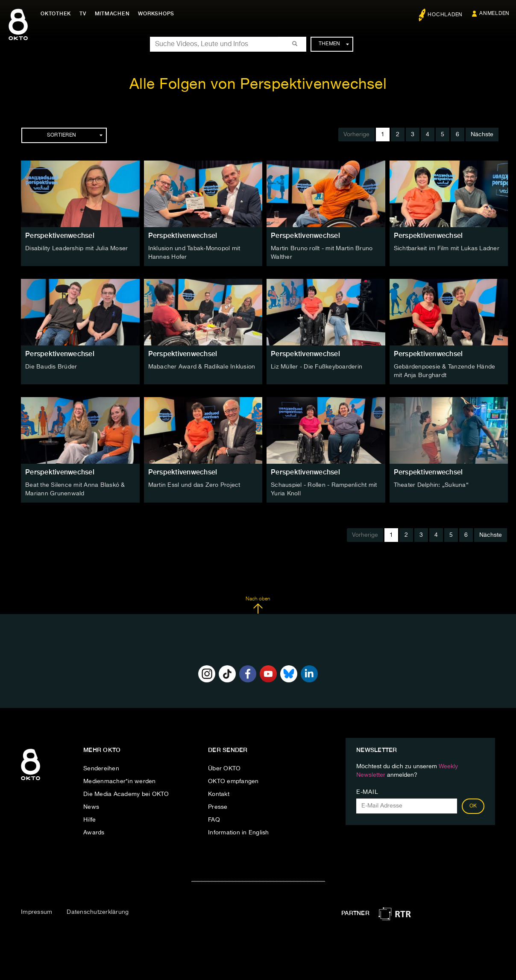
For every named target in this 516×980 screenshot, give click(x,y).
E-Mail (367, 792)
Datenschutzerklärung (98, 912)
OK (473, 806)
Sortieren (75, 135)
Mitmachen (112, 14)
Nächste (482, 135)
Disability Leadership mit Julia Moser (76, 249)
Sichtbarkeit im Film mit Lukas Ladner (447, 249)
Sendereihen (101, 769)
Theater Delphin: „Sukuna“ (431, 485)
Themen (334, 44)
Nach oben (258, 605)
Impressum (37, 912)
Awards (94, 833)
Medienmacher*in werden (120, 781)
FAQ (214, 820)
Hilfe (89, 820)
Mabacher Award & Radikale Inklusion (202, 367)
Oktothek (56, 14)
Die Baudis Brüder (51, 367)
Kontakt (219, 794)
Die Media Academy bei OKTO (126, 794)
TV (83, 14)
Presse (218, 807)
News (91, 807)
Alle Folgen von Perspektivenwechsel (258, 85)
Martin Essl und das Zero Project (194, 485)
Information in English (239, 833)
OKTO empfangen (233, 781)
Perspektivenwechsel (60, 235)
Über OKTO (224, 769)
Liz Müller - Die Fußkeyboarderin (317, 367)
